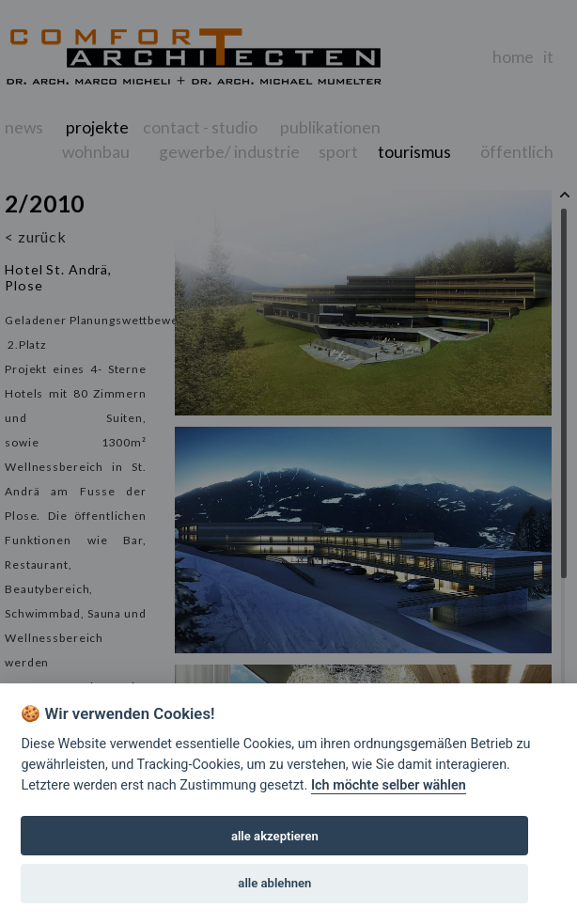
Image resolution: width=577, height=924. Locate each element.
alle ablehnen (274, 883)
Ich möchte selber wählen (389, 785)
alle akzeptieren (275, 836)
